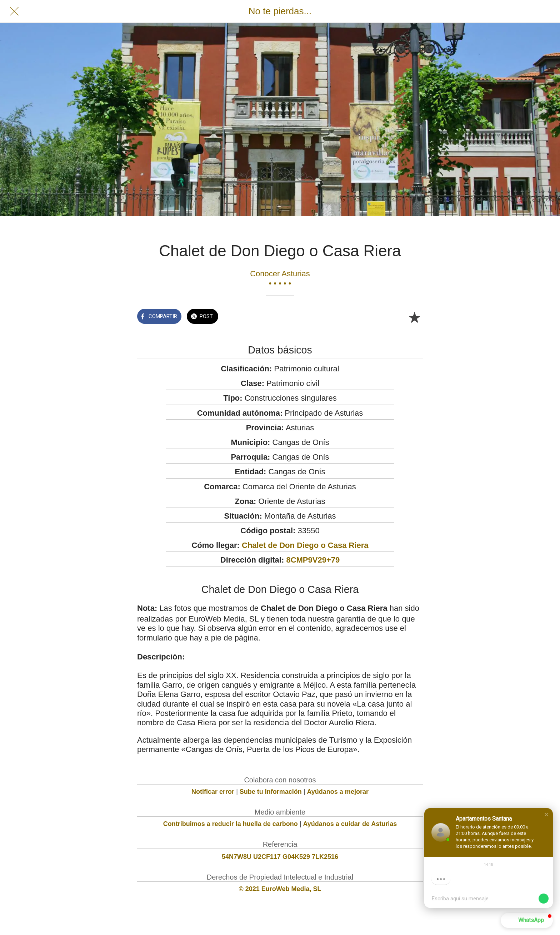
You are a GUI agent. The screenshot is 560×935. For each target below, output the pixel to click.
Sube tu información (271, 792)
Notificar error (213, 792)
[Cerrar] (14, 11)
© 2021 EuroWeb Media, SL (280, 889)
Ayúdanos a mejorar (338, 792)
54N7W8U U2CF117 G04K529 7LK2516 (280, 857)
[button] (546, 815)
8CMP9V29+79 (313, 560)
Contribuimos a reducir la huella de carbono (231, 824)
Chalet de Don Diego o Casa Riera (305, 545)
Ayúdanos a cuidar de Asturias (350, 824)
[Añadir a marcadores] (414, 317)
